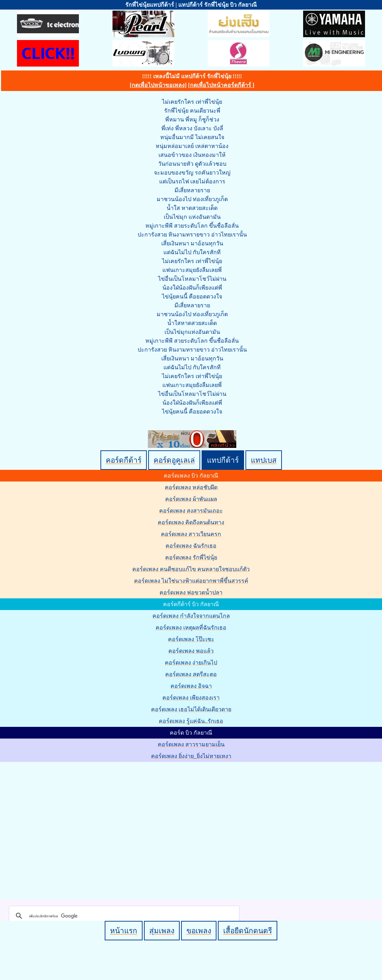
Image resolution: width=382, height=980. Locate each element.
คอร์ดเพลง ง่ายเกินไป (191, 663)
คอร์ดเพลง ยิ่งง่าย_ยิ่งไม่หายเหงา (191, 756)
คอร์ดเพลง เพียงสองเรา (191, 698)
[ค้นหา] (123, 916)
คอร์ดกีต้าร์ (124, 460)
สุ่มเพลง (162, 931)
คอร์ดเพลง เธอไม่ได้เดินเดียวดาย (191, 709)
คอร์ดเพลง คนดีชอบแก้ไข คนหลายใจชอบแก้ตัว (191, 569)
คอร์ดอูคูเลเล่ (174, 460)
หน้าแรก (124, 931)
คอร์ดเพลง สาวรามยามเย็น (191, 744)
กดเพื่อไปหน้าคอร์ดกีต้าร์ (221, 85)
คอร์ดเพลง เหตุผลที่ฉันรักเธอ (191, 628)
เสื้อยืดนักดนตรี (248, 931)
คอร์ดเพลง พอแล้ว (191, 651)
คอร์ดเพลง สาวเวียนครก (191, 534)
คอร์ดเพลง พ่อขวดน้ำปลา (191, 592)
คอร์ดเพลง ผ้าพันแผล (191, 499)
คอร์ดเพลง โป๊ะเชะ (191, 639)
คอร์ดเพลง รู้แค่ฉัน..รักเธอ (191, 721)
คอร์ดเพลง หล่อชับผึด (191, 487)
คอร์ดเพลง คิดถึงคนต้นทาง (191, 522)
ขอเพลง (199, 931)
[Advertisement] (66, 829)
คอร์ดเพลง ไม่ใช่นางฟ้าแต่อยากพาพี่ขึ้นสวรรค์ (191, 581)
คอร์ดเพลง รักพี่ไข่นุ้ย (191, 557)
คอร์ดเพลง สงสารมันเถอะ (191, 511)
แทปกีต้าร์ (223, 460)
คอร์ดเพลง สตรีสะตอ (191, 674)
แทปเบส (264, 460)
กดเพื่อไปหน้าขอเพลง (158, 85)
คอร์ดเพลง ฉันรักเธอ (191, 546)
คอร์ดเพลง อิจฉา (191, 686)
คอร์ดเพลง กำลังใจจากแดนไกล (191, 616)
